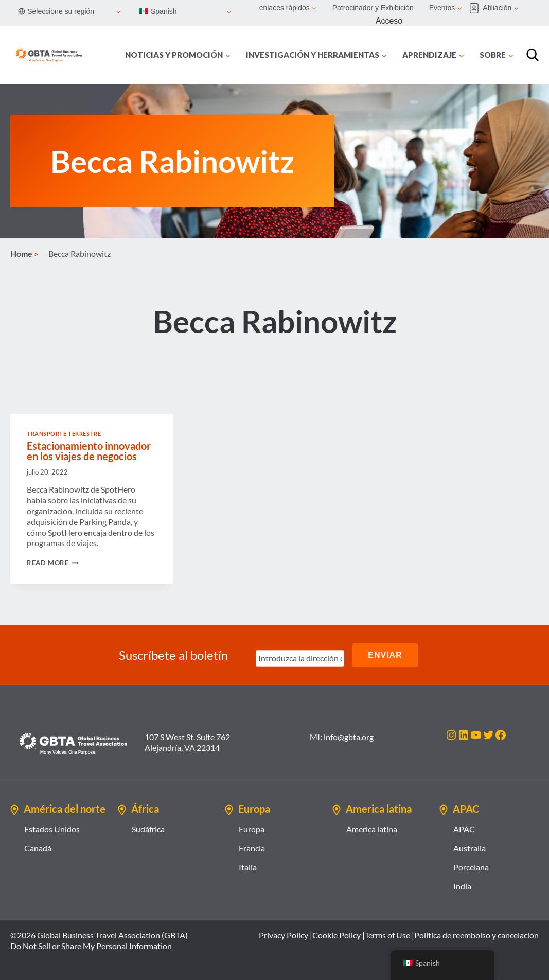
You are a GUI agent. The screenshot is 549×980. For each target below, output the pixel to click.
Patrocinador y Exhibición (373, 8)
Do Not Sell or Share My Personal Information (91, 946)
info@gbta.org (349, 737)
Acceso (389, 21)
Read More (53, 563)
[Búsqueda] (533, 55)
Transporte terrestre (64, 434)
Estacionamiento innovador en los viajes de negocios (89, 451)
